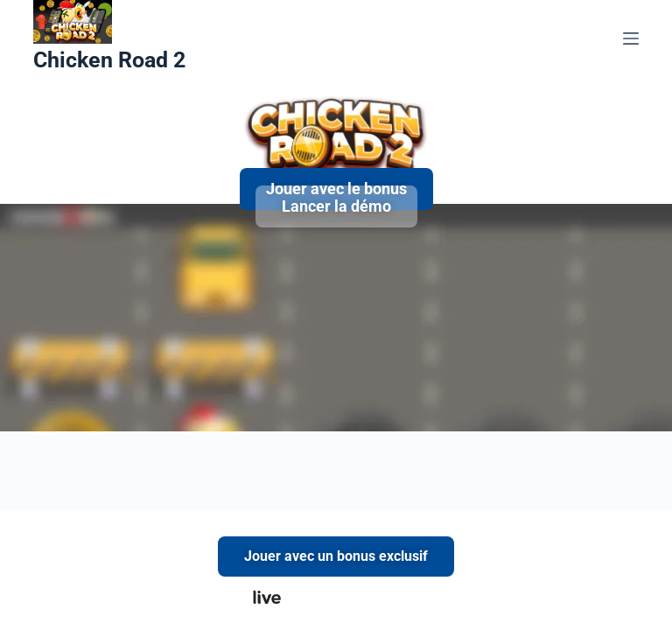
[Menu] (631, 38)
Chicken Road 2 (109, 60)
